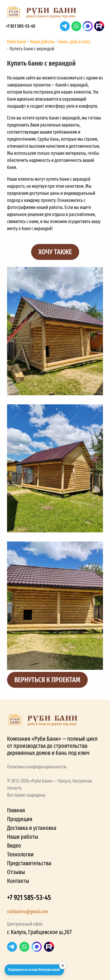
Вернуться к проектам (47, 680)
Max (88, 26)
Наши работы (23, 837)
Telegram (65, 26)
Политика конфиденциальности (37, 767)
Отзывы (16, 872)
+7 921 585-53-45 (21, 26)
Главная (16, 810)
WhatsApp (76, 26)
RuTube (99, 26)
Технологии (20, 854)
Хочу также (55, 252)
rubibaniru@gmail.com (28, 912)
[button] (98, 14)
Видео (14, 846)
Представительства (29, 863)
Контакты (18, 881)
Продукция (20, 819)
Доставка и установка (32, 828)
